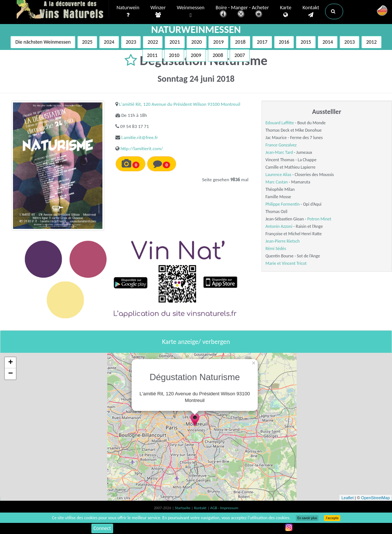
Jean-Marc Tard (279, 152)
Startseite (183, 508)
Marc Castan (277, 182)
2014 (328, 42)
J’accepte (332, 518)
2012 (371, 42)
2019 (218, 42)
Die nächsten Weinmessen (43, 42)
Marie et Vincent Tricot (286, 263)
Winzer (158, 11)
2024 (109, 42)
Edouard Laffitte (280, 123)
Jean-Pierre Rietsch (283, 241)
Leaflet (347, 498)
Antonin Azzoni (279, 226)
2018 (240, 42)
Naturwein (128, 11)
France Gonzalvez (281, 145)
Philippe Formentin (283, 204)
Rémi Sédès (276, 249)
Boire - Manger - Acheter (242, 12)
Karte (286, 11)
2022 (153, 42)
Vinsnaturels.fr (63, 10)
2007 (240, 55)
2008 (218, 55)
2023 (131, 42)
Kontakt (311, 11)
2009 (196, 55)
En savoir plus (307, 518)
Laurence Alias (278, 175)
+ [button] (11, 363)
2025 (87, 42)
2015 (306, 42)
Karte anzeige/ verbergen (196, 342)
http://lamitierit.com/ (142, 148)
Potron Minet (319, 219)
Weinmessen (191, 12)
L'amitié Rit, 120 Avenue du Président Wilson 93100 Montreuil (180, 104)
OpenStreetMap (375, 498)
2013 (349, 42)
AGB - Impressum (224, 508)
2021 (175, 42)
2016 (284, 42)
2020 (196, 42)
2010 (174, 55)
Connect (102, 528)
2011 (152, 55)
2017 (262, 42)
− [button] (11, 374)
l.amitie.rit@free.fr (140, 137)
